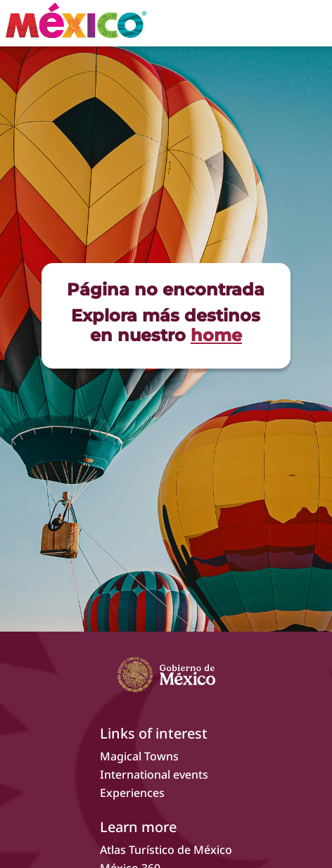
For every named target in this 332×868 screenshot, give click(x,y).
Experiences (132, 793)
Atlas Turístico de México (166, 850)
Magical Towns (139, 756)
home (216, 335)
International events (154, 774)
